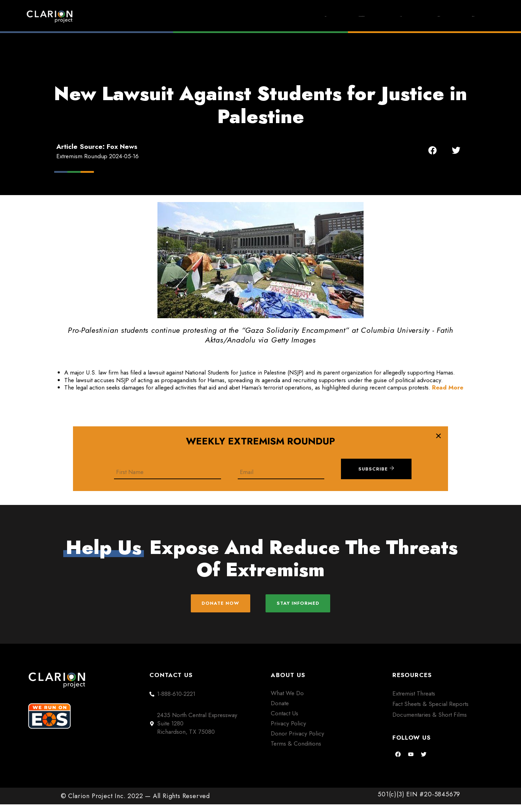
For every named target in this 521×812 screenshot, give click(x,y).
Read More (448, 387)
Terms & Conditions (296, 751)
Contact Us (284, 721)
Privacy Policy (288, 731)
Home (209, 17)
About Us (406, 17)
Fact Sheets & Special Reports (430, 711)
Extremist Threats (414, 701)
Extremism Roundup (280, 17)
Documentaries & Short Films (430, 722)
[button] (433, 150)
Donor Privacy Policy (298, 741)
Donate (463, 17)
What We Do (287, 700)
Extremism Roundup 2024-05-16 (97, 156)
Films (352, 17)
